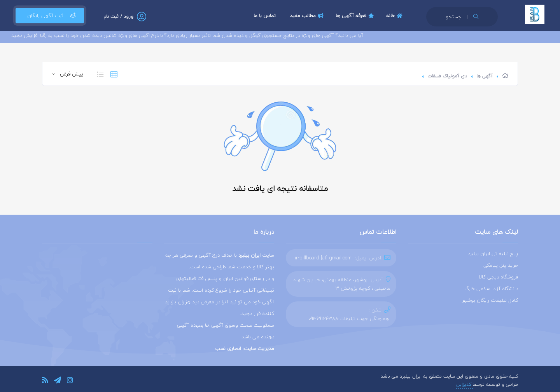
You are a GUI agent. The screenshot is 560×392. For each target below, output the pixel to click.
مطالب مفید (308, 16)
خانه (395, 16)
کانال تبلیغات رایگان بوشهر (490, 300)
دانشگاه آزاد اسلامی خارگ (491, 289)
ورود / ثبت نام (118, 17)
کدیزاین (465, 384)
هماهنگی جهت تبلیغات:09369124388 (349, 318)
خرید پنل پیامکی (501, 265)
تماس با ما (265, 16)
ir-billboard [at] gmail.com (323, 258)
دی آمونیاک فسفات (447, 76)
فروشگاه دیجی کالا (499, 277)
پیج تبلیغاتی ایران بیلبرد (493, 254)
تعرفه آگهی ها (356, 16)
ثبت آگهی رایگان (50, 16)
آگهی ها (485, 76)
